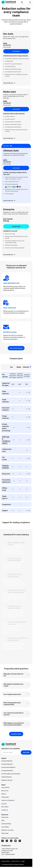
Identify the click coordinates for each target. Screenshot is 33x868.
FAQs (3, 820)
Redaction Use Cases (8, 830)
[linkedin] (11, 841)
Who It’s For (5, 791)
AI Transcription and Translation (11, 774)
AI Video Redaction (7, 761)
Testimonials (5, 797)
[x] (7, 841)
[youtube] (15, 841)
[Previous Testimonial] (14, 654)
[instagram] (20, 841)
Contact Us (5, 810)
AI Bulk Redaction (7, 777)
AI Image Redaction (7, 771)
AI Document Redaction (8, 767)
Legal (23, 861)
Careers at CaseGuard (8, 800)
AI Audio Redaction (7, 764)
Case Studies (5, 827)
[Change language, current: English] (26, 2)
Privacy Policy (5, 861)
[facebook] (3, 841)
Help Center (5, 817)
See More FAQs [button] (16, 734)
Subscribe (26, 752)
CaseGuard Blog (6, 824)
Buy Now (4, 803)
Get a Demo (5, 807)
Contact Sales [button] (16, 226)
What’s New (5, 833)
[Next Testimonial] (18, 654)
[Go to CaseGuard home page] (16, 744)
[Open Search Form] (22, 2)
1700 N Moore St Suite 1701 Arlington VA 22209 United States (10, 851)
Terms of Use (15, 861)
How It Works (5, 787)
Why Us (4, 794)
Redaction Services (7, 780)
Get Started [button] (16, 51)
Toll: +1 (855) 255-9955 (8, 854)
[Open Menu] (30, 2)
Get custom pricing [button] (16, 348)
